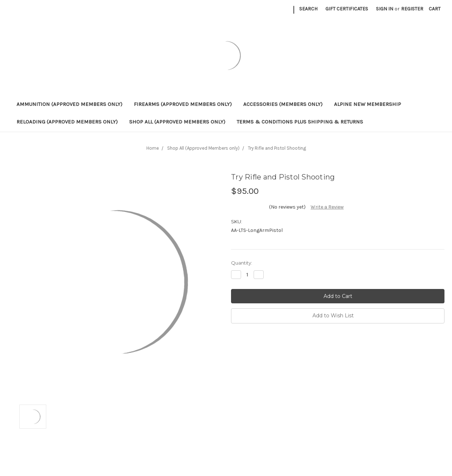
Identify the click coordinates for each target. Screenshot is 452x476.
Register (412, 9)
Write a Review (327, 207)
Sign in (385, 9)
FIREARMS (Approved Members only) (183, 104)
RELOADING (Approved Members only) (67, 122)
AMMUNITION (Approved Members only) (69, 104)
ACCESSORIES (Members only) (283, 104)
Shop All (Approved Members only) (177, 122)
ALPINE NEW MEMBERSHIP (368, 104)
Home (153, 148)
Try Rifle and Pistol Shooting (277, 148)
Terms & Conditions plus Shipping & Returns (300, 122)
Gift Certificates (347, 9)
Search (308, 9)
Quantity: (242, 263)
